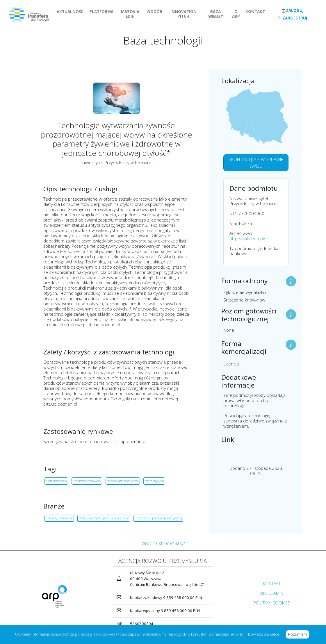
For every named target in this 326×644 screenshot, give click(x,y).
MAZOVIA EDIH (133, 14)
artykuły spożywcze (59, 518)
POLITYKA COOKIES (272, 603)
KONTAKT (256, 12)
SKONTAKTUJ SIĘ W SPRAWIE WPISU (256, 163)
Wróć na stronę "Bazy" (163, 543)
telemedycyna (154, 481)
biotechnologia (56, 481)
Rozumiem (299, 634)
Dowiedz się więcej (265, 634)
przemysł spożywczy (87, 481)
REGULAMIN (272, 593)
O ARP (238, 14)
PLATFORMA (103, 12)
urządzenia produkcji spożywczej (158, 518)
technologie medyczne (123, 481)
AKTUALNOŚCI (72, 12)
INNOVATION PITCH (186, 14)
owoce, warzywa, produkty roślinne (104, 518)
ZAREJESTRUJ (292, 18)
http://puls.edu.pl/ (247, 238)
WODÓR (156, 12)
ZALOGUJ (292, 11)
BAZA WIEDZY (216, 14)
